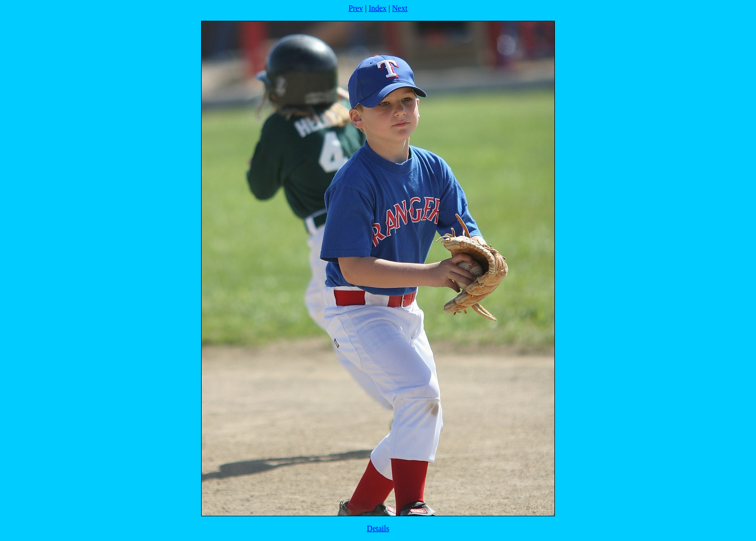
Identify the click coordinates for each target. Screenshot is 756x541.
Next (400, 8)
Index (378, 8)
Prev (356, 8)
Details (378, 528)
